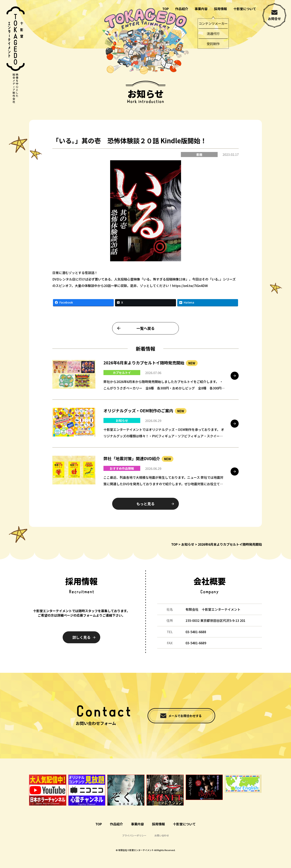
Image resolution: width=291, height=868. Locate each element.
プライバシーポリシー (134, 835)
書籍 (199, 157)
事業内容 (201, 9)
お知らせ (188, 544)
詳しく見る (81, 637)
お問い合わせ (162, 835)
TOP (166, 9)
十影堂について (245, 9)
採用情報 (220, 9)
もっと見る (145, 506)
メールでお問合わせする (185, 716)
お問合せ (274, 19)
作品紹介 (182, 9)
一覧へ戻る (145, 331)
